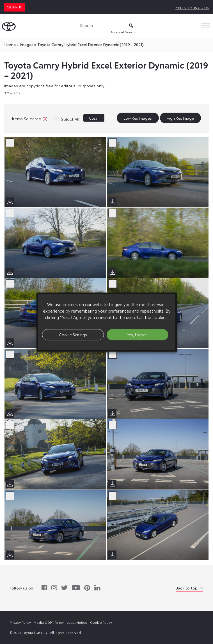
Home (10, 44)
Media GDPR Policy (49, 622)
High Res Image (180, 118)
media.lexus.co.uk (192, 7)
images (27, 44)
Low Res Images (138, 118)
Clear (94, 118)
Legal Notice (77, 622)
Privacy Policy (20, 622)
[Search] (107, 26)
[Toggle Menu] (206, 25)
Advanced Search (123, 32)
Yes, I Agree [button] (137, 334)
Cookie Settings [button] (73, 334)
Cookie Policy (101, 622)
